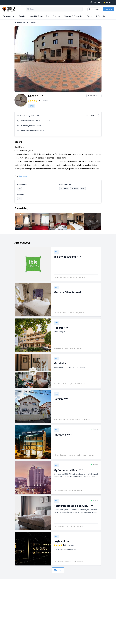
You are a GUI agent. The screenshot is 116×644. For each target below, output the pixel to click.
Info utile (22, 16)
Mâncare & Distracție (74, 16)
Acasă (20, 22)
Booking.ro (23, 176)
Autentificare (94, 9)
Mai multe (58, 570)
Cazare (57, 16)
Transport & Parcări (96, 16)
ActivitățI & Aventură (40, 16)
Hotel (26, 22)
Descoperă (8, 16)
